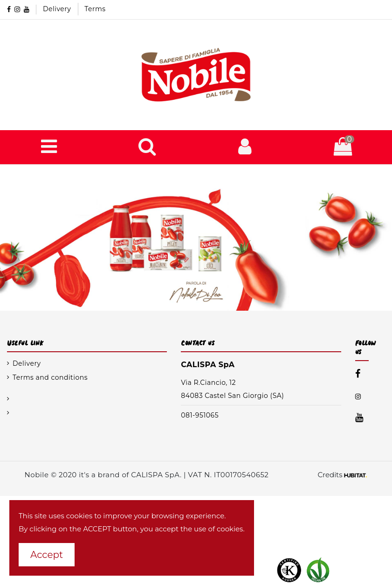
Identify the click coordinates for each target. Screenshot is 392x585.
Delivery (58, 9)
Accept (47, 555)
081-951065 (200, 415)
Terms (95, 9)
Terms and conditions (50, 377)
